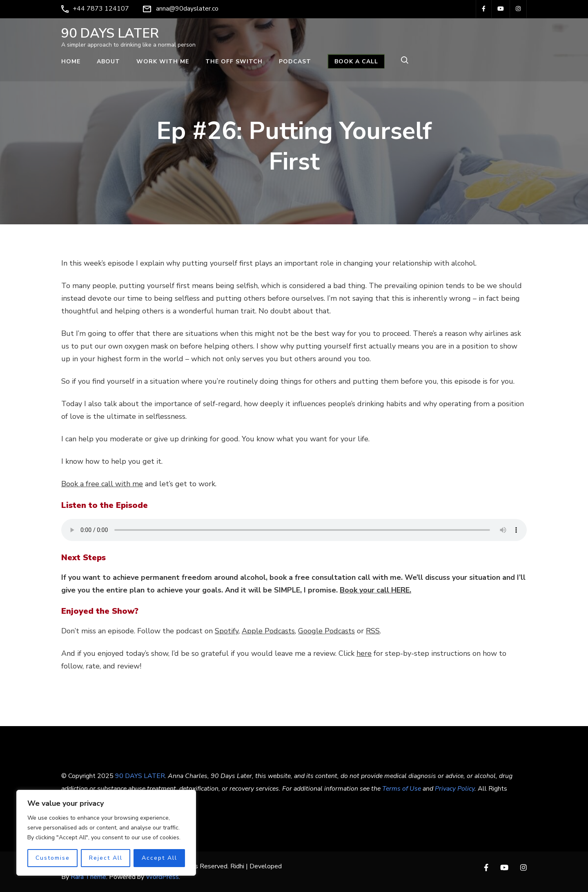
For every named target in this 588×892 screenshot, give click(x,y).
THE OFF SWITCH (234, 61)
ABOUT (108, 61)
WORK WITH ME (163, 61)
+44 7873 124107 (101, 9)
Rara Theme (88, 877)
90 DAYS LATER (110, 33)
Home (71, 61)
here (364, 653)
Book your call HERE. (375, 590)
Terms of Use (402, 789)
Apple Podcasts (268, 631)
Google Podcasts (326, 631)
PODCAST (295, 61)
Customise (53, 858)
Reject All (106, 858)
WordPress (162, 877)
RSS (373, 631)
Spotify (227, 631)
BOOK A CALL (356, 61)
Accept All (159, 858)
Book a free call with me (102, 484)
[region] (106, 833)
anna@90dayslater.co (187, 9)
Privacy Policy (455, 789)
